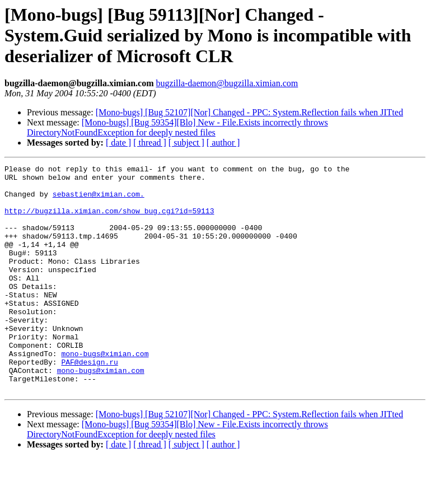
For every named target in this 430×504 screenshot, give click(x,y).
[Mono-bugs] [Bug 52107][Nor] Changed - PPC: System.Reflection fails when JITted (249, 112)
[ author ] (223, 143)
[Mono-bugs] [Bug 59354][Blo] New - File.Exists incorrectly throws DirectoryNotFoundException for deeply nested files (177, 127)
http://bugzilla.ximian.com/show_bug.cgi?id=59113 (109, 221)
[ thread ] (150, 143)
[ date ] (118, 143)
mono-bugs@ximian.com (105, 392)
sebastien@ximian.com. (99, 200)
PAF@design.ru (89, 402)
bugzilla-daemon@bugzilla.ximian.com (227, 83)
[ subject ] (186, 143)
